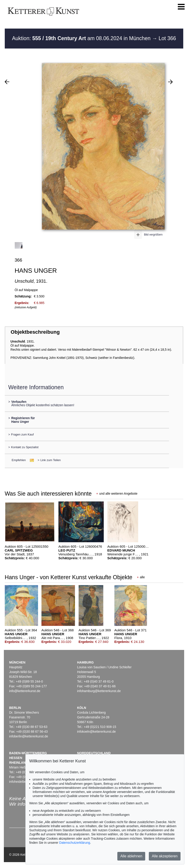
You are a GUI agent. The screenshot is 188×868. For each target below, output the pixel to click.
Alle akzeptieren (165, 856)
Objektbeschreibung (35, 332)
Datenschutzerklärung (75, 843)
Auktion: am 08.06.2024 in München (82, 38)
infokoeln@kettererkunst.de (97, 732)
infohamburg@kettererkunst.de (99, 691)
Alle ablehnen (131, 856)
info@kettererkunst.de (25, 691)
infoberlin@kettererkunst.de (29, 736)
